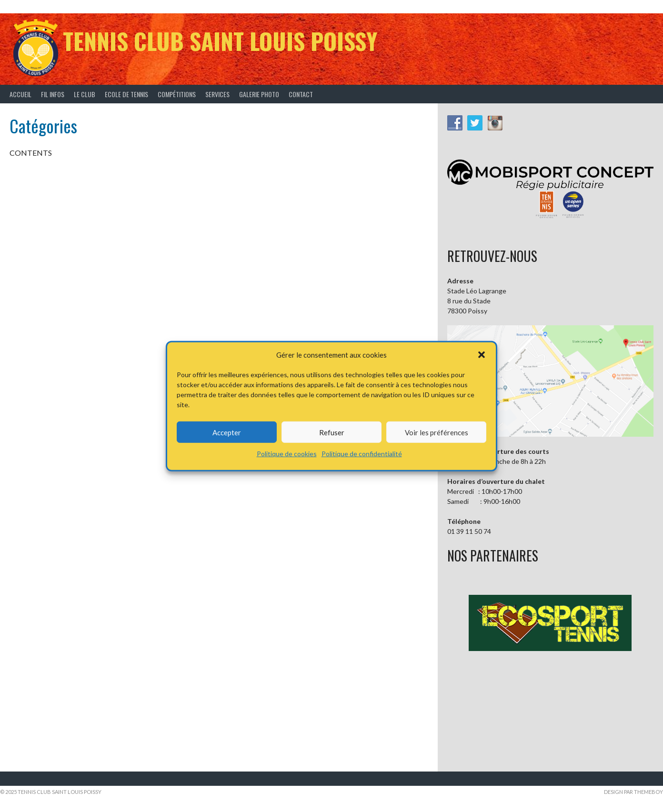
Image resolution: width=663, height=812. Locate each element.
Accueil (20, 94)
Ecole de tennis (126, 94)
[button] (482, 355)
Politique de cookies (287, 454)
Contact (301, 94)
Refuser (332, 432)
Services (217, 94)
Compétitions (177, 94)
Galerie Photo (259, 94)
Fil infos (53, 94)
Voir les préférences (437, 432)
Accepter (227, 432)
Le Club (85, 94)
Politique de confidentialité (362, 454)
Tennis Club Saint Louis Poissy (220, 41)
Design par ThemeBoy (633, 792)
